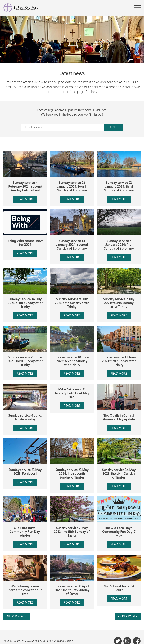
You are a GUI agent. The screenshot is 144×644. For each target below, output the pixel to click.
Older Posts (128, 616)
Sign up (114, 127)
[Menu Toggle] (137, 8)
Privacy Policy (12, 641)
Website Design (63, 641)
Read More (25, 199)
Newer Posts (17, 616)
